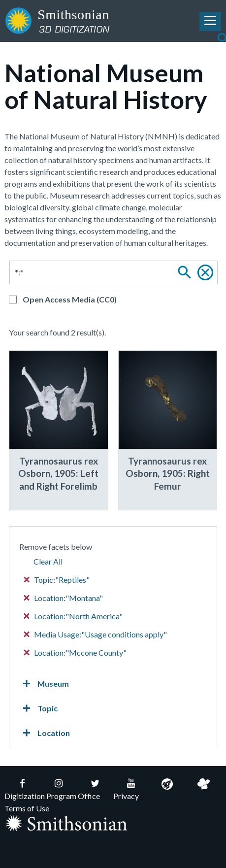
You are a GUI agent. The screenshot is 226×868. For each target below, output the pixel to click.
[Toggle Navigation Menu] (210, 21)
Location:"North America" (73, 616)
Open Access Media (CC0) (70, 299)
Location (45, 733)
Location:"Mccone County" (75, 652)
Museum (44, 684)
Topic (38, 708)
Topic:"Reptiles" (57, 580)
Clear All (48, 561)
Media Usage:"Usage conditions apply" (96, 634)
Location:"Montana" (64, 598)
